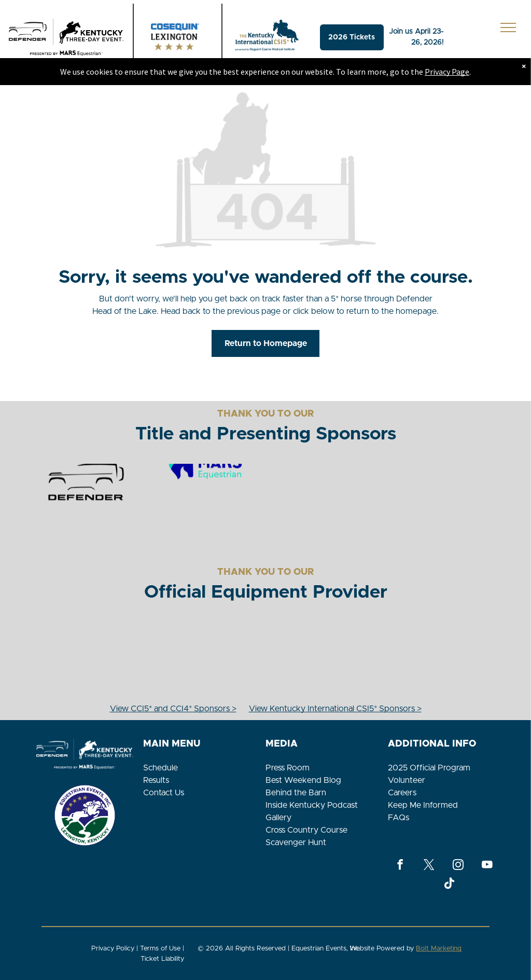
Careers (402, 793)
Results (156, 780)
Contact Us (164, 793)
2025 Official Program (429, 768)
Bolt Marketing (439, 949)
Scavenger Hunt (296, 843)
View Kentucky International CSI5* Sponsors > (335, 709)
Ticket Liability (162, 959)
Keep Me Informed (423, 805)
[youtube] (487, 866)
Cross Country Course (306, 830)
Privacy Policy (113, 949)
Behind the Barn (296, 793)
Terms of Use (160, 949)
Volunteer (407, 780)
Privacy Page (447, 72)
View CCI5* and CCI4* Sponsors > (173, 709)
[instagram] (458, 866)
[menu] (508, 27)
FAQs (399, 818)
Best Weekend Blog (303, 780)
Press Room (288, 768)
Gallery (278, 818)
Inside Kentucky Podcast (312, 805)
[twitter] (429, 866)
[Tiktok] (449, 885)
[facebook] (400, 866)
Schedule (160, 768)
